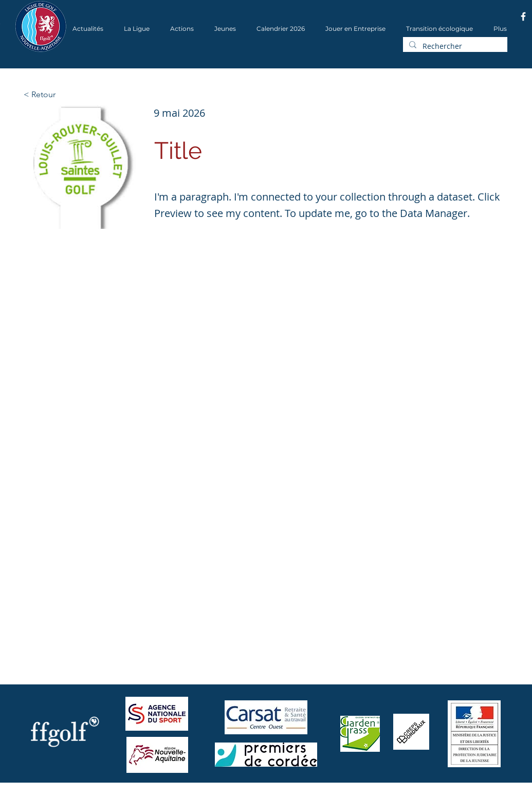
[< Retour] (58, 95)
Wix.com (154, 793)
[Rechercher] (454, 46)
